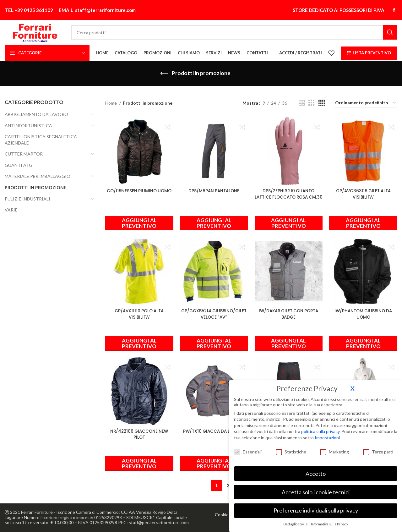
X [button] (353, 385)
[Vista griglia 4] (322, 104)
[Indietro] (164, 74)
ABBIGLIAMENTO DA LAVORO (36, 115)
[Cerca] (245, 30)
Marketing (334, 448)
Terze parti (378, 448)
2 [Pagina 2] (228, 486)
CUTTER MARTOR (24, 155)
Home (111, 104)
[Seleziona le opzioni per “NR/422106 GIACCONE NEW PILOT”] (138, 464)
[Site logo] (46, 29)
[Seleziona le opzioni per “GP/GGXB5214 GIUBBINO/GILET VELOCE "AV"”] (214, 343)
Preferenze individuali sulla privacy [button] (316, 507)
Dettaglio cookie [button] (296, 521)
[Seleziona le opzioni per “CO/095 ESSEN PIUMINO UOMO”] (138, 222)
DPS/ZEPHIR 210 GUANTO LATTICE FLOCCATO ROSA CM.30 (289, 196)
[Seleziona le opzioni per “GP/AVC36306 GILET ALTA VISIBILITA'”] (364, 222)
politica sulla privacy (320, 428)
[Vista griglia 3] (311, 104)
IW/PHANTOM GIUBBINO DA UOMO (364, 314)
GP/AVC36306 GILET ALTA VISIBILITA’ (364, 193)
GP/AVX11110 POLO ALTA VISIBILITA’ (138, 314)
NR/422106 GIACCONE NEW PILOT (138, 435)
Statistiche (291, 448)
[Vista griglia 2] (302, 104)
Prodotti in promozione (35, 189)
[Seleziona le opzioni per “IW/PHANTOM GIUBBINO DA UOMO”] (364, 343)
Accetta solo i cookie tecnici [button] (316, 488)
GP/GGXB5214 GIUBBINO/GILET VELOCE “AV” (214, 314)
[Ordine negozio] (366, 104)
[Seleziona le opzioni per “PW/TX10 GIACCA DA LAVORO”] (214, 464)
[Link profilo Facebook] (394, 7)
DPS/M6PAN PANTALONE (214, 190)
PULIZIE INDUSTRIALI (27, 200)
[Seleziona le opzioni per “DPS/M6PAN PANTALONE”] (214, 222)
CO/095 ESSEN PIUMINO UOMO (138, 193)
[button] (289, 222)
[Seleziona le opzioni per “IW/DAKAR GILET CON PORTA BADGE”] (289, 343)
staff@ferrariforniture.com (105, 7)
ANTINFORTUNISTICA (28, 126)
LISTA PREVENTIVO (369, 54)
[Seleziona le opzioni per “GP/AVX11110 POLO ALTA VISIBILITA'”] (138, 343)
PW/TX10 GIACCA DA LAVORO (214, 431)
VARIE (11, 211)
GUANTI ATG (19, 166)
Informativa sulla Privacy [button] (329, 521)
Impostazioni (327, 434)
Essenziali (248, 448)
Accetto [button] (316, 470)
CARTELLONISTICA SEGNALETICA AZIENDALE (41, 141)
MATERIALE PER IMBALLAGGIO (38, 177)
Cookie (222, 515)
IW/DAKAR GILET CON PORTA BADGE (289, 314)
